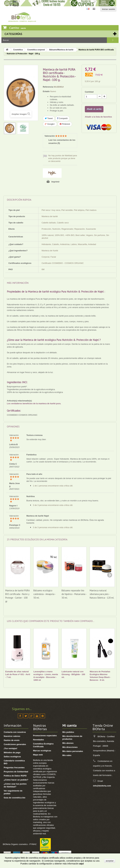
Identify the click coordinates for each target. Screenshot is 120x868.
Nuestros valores (12, 736)
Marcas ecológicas (42, 751)
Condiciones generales (15, 744)
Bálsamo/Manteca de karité (61, 50)
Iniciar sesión (109, 9)
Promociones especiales (45, 736)
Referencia (48, 87)
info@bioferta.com (102, 786)
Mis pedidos (68, 732)
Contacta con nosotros (15, 732)
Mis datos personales (73, 751)
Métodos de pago (12, 752)
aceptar (110, 861)
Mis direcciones (70, 747)
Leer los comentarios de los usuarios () (62, 142)
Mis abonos (68, 743)
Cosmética (18, 50)
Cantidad (89, 92)
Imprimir (55, 182)
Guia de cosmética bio (15, 798)
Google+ (50, 124)
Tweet (49, 118)
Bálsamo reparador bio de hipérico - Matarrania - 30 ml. (74, 594)
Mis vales (67, 755)
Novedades (39, 740)
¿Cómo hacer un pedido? (16, 780)
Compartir (63, 118)
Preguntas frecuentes (14, 768)
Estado (46, 91)
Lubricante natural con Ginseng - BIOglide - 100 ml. (73, 674)
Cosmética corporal (36, 50)
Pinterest (65, 124)
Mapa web (38, 755)
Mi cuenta (69, 726)
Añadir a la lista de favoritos (98, 117)
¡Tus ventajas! (10, 748)
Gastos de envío (12, 740)
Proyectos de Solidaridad (16, 772)
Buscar (113, 40)
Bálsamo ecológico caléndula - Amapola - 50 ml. (45, 594)
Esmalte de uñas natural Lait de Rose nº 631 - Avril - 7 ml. (18, 674)
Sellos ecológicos (12, 757)
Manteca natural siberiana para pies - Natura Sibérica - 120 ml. (102, 594)
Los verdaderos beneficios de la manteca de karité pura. (34, 403)
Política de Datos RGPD (15, 776)
